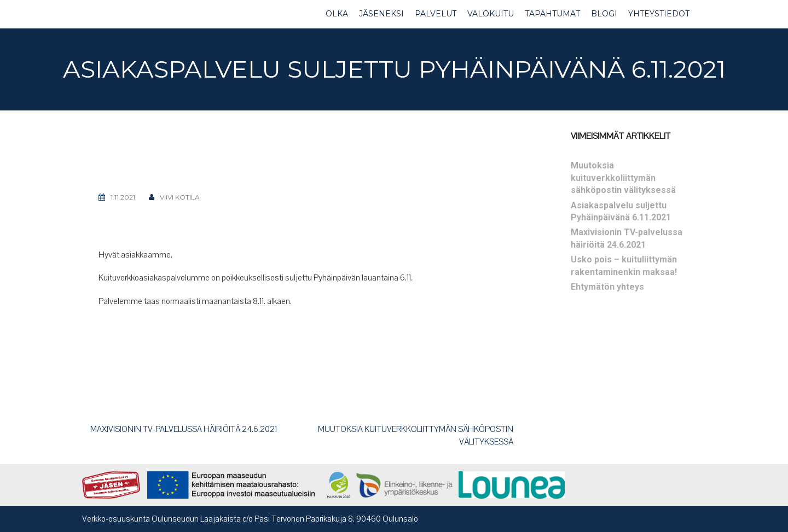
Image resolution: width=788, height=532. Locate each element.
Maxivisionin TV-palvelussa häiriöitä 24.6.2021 (184, 429)
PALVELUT (436, 14)
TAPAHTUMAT (552, 14)
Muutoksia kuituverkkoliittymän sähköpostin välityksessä (623, 178)
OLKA (337, 14)
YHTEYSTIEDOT (659, 14)
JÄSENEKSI (381, 14)
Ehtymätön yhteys (607, 287)
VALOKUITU (491, 14)
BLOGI (604, 14)
